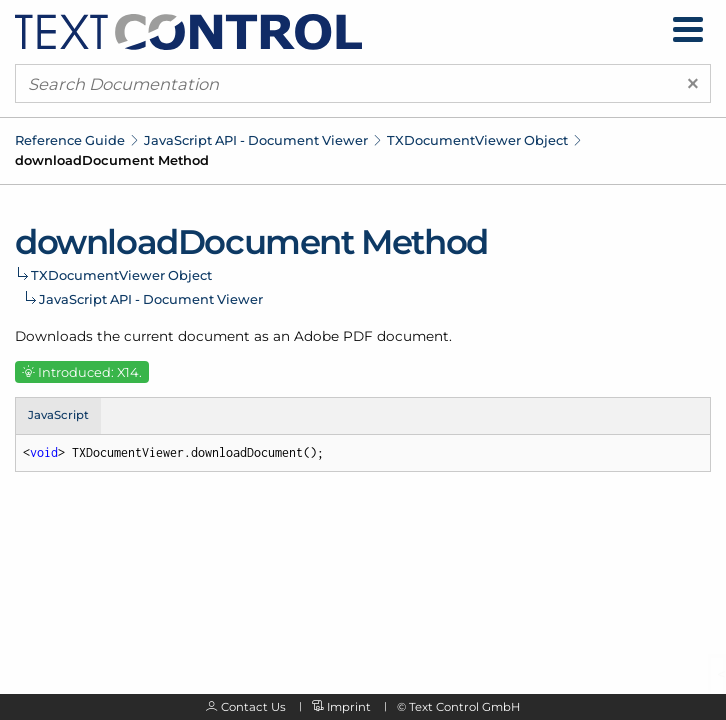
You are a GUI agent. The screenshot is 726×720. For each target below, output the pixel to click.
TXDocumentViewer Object (477, 140)
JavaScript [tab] (58, 415)
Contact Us (253, 707)
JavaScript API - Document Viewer (256, 140)
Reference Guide (70, 140)
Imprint (349, 707)
